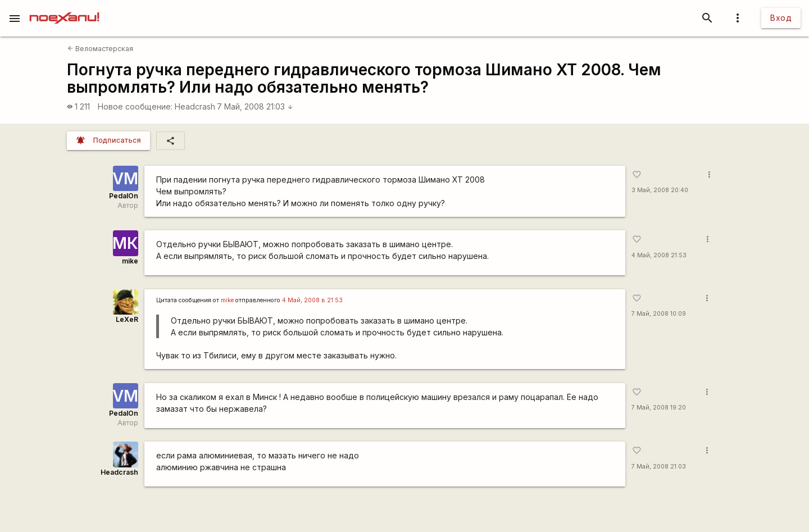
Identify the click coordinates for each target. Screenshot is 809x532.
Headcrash (195, 106)
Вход (781, 18)
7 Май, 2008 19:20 (659, 408)
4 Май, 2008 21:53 (659, 255)
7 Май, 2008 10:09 (659, 314)
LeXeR (127, 319)
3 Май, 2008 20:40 (660, 190)
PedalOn (124, 196)
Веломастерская (100, 49)
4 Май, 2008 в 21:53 (312, 300)
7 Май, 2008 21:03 (255, 106)
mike (130, 261)
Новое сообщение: (135, 106)
